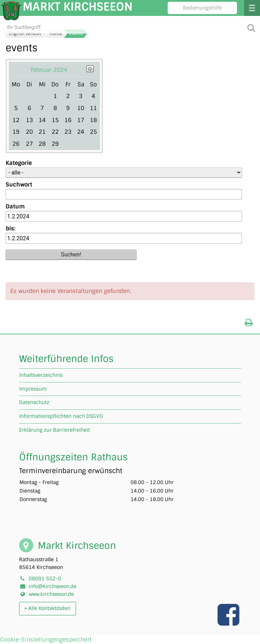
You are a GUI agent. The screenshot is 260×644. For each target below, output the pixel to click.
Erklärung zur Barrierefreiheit (54, 430)
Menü (252, 8)
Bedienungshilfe (202, 8)
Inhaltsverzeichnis (41, 375)
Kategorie (19, 163)
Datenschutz (34, 402)
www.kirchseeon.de (51, 594)
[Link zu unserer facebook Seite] (229, 622)
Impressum (33, 389)
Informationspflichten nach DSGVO (61, 416)
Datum (15, 206)
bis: (11, 228)
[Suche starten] (251, 27)
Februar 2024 (49, 70)
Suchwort (19, 185)
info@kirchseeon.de (53, 586)
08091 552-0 (45, 579)
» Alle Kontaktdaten (47, 608)
